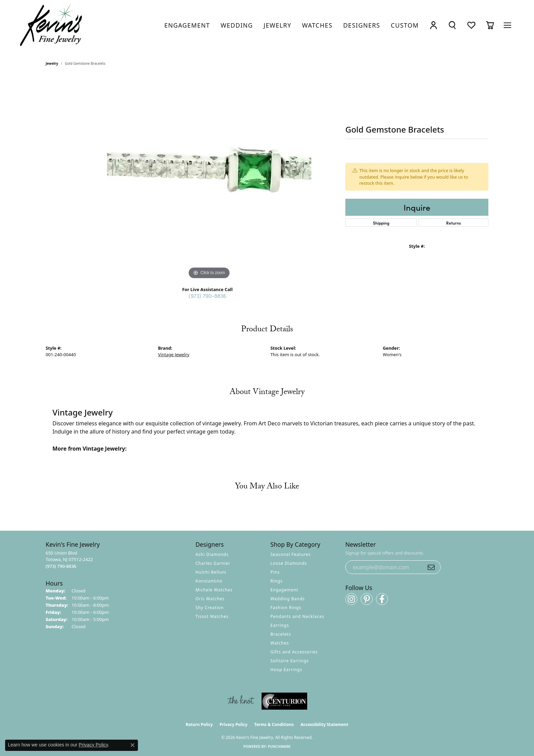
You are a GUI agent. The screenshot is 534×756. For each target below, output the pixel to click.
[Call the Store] (61, 566)
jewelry (52, 63)
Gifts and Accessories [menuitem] (294, 652)
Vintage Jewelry (174, 354)
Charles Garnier (213, 563)
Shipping (381, 223)
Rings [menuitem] (277, 581)
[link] (187, 25)
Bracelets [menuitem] (281, 634)
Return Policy (199, 724)
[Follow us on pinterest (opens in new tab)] (367, 599)
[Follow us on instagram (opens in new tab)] (351, 599)
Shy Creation (210, 608)
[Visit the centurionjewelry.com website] (284, 701)
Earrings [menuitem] (280, 625)
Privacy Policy (234, 724)
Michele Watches (214, 590)
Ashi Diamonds (212, 554)
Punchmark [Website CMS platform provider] (279, 746)
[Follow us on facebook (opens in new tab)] (382, 599)
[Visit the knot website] (241, 701)
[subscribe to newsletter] (431, 567)
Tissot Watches (212, 616)
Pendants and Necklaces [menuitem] (297, 616)
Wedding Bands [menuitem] (288, 599)
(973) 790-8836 (207, 296)
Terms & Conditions (274, 724)
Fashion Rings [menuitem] (286, 608)
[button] (434, 25)
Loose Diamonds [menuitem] (289, 563)
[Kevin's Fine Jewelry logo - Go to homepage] (51, 25)
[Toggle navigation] (507, 25)
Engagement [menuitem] (284, 590)
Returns (453, 223)
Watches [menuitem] (280, 643)
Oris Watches (210, 599)
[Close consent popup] (132, 745)
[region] (209, 179)
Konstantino (209, 581)
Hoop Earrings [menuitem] (286, 670)
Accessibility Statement (324, 724)
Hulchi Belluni (211, 572)
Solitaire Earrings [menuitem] (290, 661)
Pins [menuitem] (275, 572)
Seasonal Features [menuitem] (291, 554)
